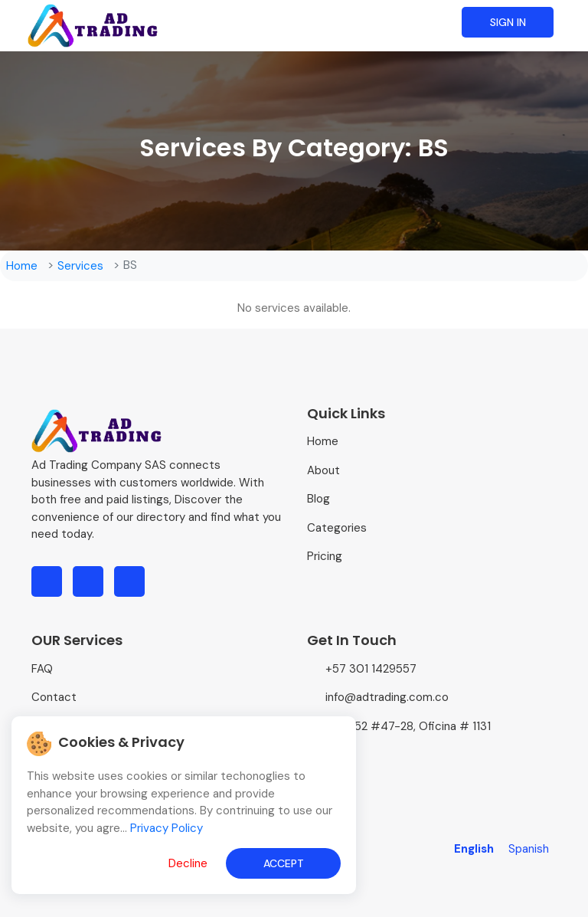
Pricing (325, 556)
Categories (337, 528)
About (323, 470)
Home (22, 266)
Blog (318, 499)
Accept (284, 863)
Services (80, 266)
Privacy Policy (167, 828)
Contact (54, 697)
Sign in (508, 22)
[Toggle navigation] (576, 14)
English (475, 849)
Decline (188, 863)
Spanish (529, 849)
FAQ (42, 669)
